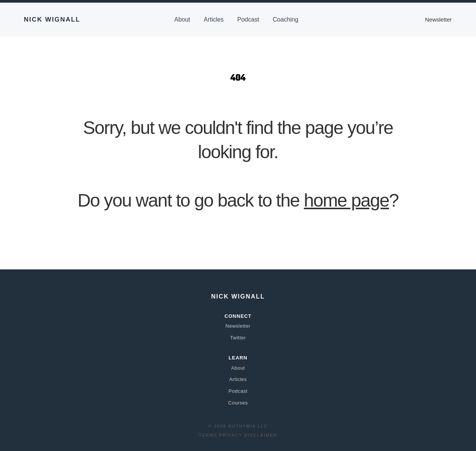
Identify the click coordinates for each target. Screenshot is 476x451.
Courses (238, 403)
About (182, 19)
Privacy (231, 435)
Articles (214, 19)
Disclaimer (261, 435)
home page (346, 200)
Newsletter (438, 19)
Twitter (238, 338)
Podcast (248, 19)
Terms (208, 435)
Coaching (286, 19)
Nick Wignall (52, 19)
